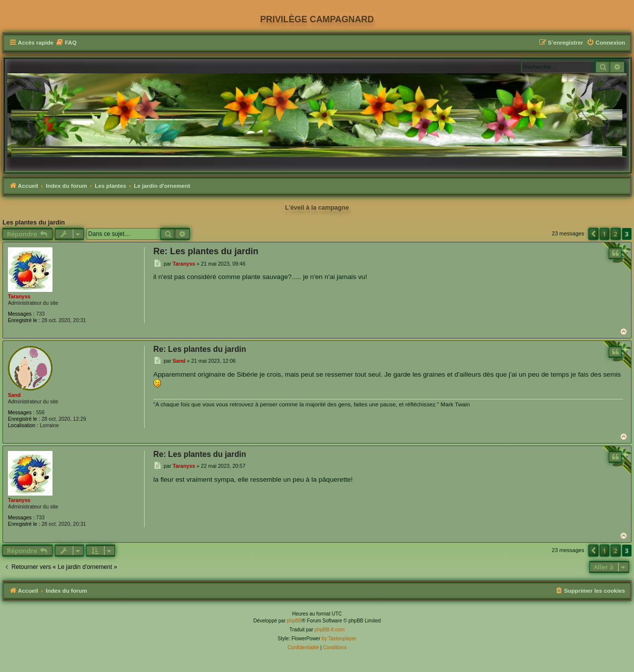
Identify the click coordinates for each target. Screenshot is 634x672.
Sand (14, 395)
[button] (593, 234)
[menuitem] (66, 43)
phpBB (294, 621)
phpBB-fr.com (330, 630)
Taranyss (19, 296)
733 (41, 314)
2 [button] (615, 234)
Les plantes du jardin (34, 223)
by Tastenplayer (339, 639)
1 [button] (605, 234)
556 (41, 412)
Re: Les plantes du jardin (206, 251)
